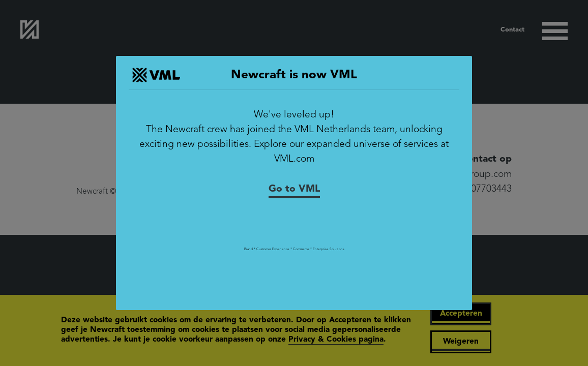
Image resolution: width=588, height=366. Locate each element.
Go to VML (294, 189)
